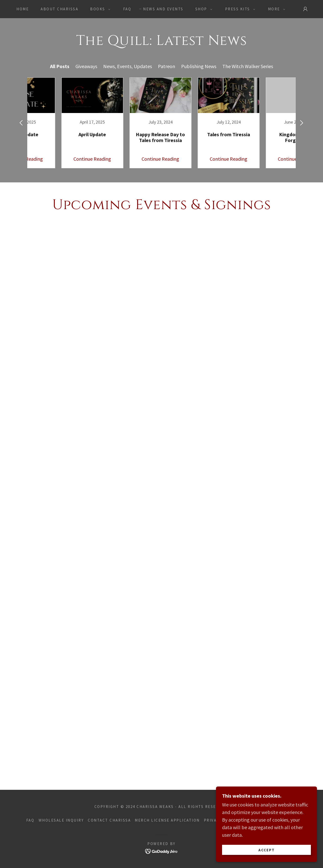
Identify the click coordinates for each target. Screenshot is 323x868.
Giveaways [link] (86, 66)
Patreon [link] (167, 66)
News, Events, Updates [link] (128, 66)
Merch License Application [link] (167, 820)
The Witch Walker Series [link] (248, 66)
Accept (267, 850)
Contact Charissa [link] (109, 820)
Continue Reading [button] (59, 159)
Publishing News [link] (199, 66)
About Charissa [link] (59, 9)
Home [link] (23, 9)
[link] (59, 123)
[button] (99, 9)
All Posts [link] (60, 66)
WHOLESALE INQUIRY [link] (61, 820)
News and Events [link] (163, 9)
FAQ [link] (127, 9)
